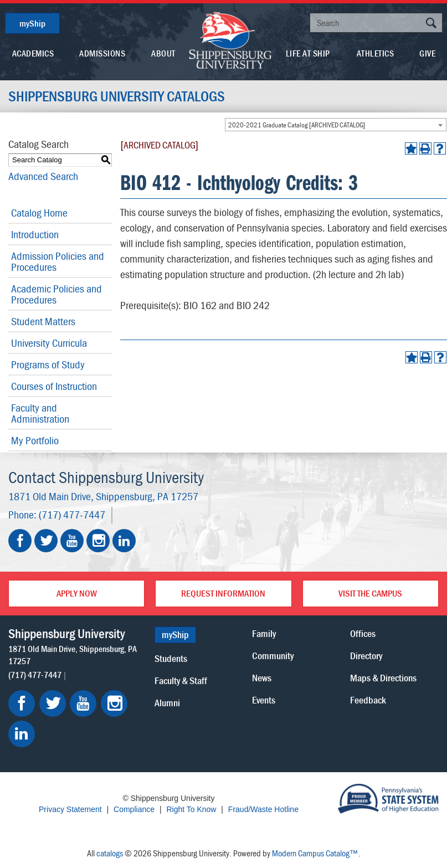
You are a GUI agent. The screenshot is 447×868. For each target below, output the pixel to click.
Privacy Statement (70, 809)
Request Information (223, 593)
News (262, 678)
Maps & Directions (383, 678)
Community (273, 656)
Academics (33, 53)
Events (264, 700)
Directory (366, 656)
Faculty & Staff (181, 680)
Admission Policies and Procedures (58, 261)
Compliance (134, 809)
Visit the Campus (370, 593)
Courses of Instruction (54, 386)
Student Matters (43, 321)
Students (171, 658)
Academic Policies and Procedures (56, 294)
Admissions (102, 53)
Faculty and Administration (40, 413)
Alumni (167, 703)
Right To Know (191, 809)
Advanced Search (43, 176)
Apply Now (77, 593)
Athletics (376, 53)
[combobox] (336, 125)
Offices (363, 633)
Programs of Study (48, 364)
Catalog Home (39, 212)
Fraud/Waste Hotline (263, 809)
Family (264, 633)
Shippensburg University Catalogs (117, 96)
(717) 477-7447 (72, 514)
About (163, 53)
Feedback (368, 700)
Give (427, 53)
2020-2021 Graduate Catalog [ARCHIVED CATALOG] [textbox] (297, 125)
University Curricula (49, 343)
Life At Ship (308, 53)
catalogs (110, 853)
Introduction (35, 234)
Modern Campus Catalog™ (315, 853)
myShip (32, 23)
